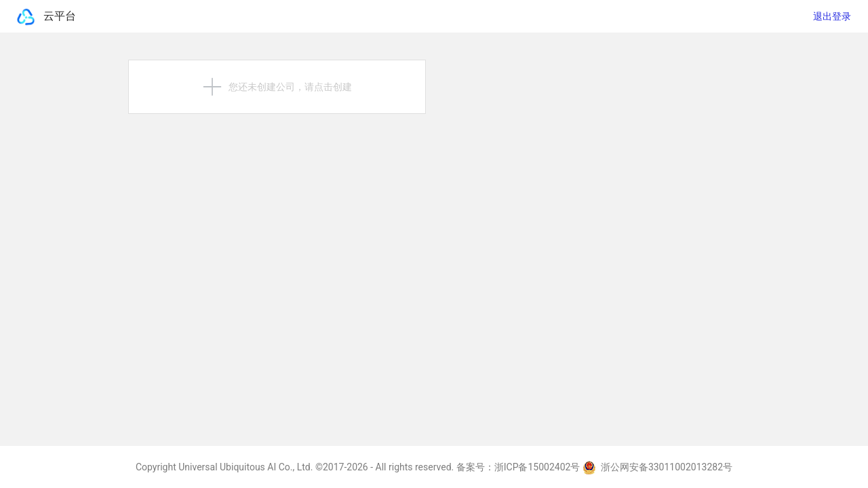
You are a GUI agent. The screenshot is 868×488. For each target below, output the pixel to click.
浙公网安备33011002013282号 (657, 467)
